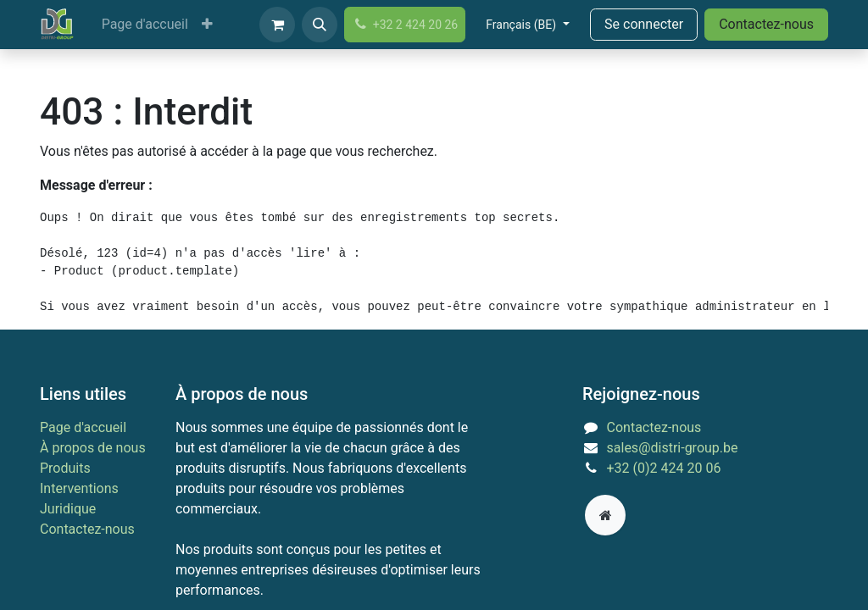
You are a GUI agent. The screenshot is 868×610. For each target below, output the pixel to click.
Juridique (68, 509)
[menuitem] (145, 25)
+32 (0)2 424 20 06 (664, 468)
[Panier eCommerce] (277, 25)
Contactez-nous (766, 24)
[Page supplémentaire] (605, 515)
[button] (320, 25)
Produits (65, 468)
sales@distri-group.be (673, 448)
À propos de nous (93, 448)
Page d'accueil (83, 427)
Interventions (79, 488)
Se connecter (644, 24)
